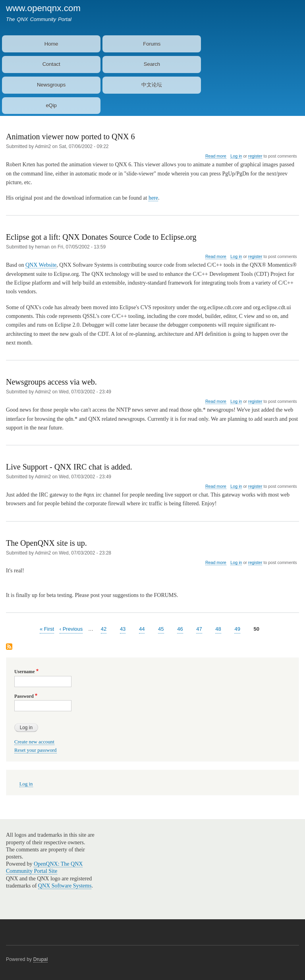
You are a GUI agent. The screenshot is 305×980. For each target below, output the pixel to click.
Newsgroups (51, 85)
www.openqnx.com (43, 8)
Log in (236, 156)
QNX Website (41, 265)
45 (161, 629)
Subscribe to (9, 647)
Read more (216, 156)
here (153, 198)
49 (237, 629)
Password (24, 696)
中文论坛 (152, 85)
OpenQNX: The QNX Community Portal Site (44, 867)
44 (142, 629)
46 (180, 629)
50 (257, 629)
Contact (51, 64)
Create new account (34, 742)
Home (51, 44)
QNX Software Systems (65, 886)
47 (199, 629)
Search (152, 64)
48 (218, 629)
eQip (51, 105)
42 (104, 629)
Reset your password (36, 750)
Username (24, 672)
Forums (152, 44)
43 (123, 629)
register (255, 156)
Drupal (41, 959)
